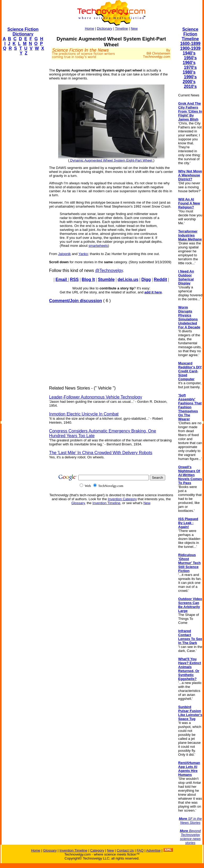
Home (89, 28)
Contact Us (125, 850)
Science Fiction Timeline (190, 34)
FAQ (140, 850)
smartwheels (98, 246)
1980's (189, 72)
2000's (189, 82)
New (134, 28)
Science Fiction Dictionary (23, 32)
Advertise (153, 850)
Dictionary (105, 28)
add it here (153, 292)
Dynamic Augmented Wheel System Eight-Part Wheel (111, 160)
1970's (190, 67)
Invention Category (122, 499)
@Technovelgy (109, 270)
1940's (189, 53)
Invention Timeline (106, 503)
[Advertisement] (23, 139)
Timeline (122, 28)
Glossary (78, 503)
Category (97, 850)
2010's (190, 86)
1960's (189, 63)
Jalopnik (65, 254)
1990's (190, 77)
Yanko (83, 254)
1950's (190, 58)
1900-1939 (190, 48)
